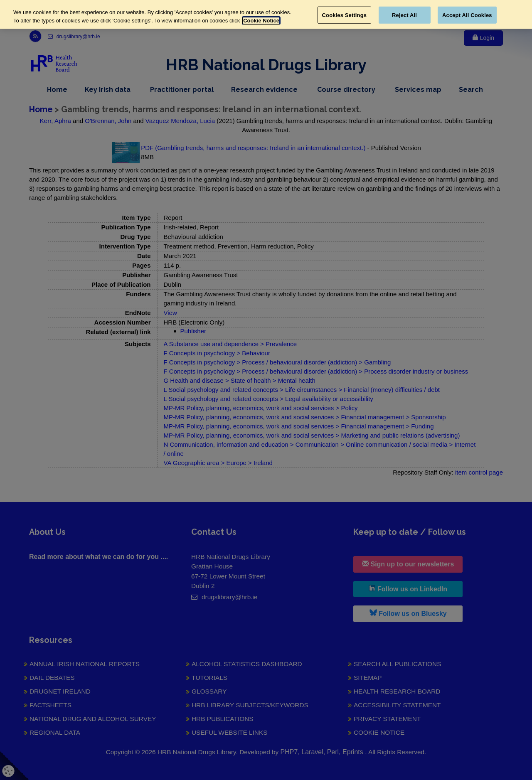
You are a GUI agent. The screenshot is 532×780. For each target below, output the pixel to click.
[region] (266, 14)
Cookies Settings (345, 15)
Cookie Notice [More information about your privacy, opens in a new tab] (261, 21)
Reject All (404, 15)
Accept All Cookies (467, 15)
